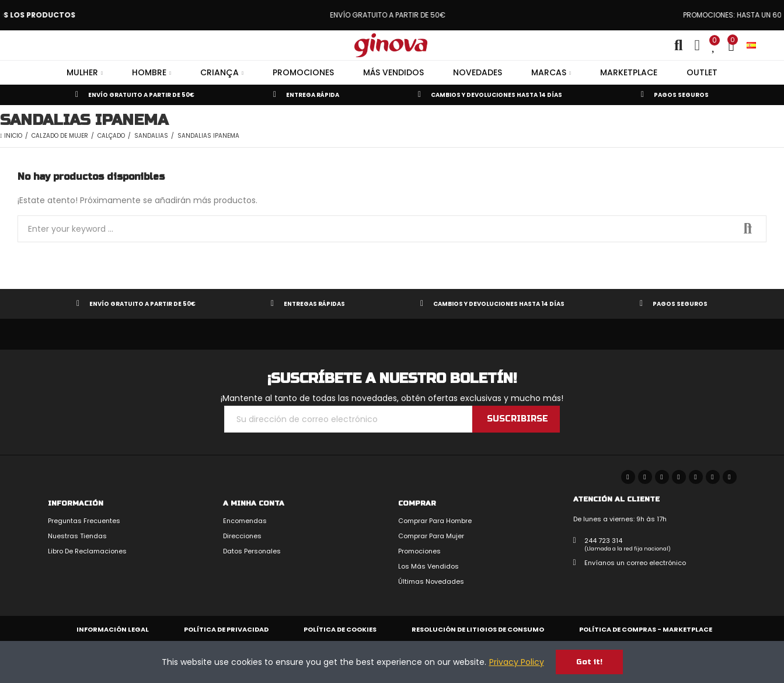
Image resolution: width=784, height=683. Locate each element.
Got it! (589, 662)
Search (748, 229)
